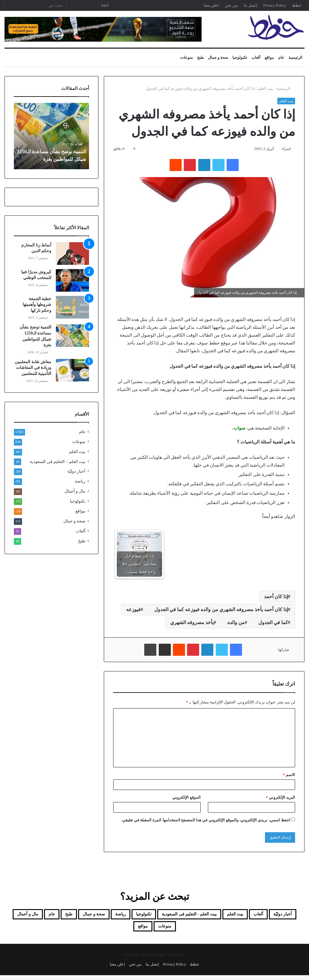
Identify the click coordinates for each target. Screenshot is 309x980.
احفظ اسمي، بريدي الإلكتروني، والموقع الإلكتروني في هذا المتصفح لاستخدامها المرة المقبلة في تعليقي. (206, 820)
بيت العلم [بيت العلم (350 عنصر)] (220, 915)
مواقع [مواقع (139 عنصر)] (95, 930)
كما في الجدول (273, 622)
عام (281, 57)
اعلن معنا (211, 5)
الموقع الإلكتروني (186, 797)
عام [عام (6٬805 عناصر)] (194, 930)
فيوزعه (133, 609)
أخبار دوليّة (76, 471)
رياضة (80, 481)
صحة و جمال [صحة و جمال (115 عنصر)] (28, 915)
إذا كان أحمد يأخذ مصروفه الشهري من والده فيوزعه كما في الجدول (221, 609)
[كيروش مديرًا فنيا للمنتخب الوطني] (72, 280)
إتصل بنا (250, 5)
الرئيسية (295, 57)
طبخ (200, 57)
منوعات (186, 57)
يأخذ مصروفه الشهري (192, 622)
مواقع (269, 57)
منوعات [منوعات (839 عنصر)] (124, 930)
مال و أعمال (75, 491)
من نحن (231, 5)
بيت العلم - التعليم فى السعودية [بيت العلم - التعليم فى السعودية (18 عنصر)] (157, 915)
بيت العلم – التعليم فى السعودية (58, 461)
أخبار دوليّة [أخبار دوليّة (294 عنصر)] (284, 915)
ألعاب (256, 57)
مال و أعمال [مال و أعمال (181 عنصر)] (162, 930)
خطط (297, 5)
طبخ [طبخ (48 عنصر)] (216, 930)
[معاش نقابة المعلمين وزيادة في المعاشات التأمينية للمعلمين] (72, 370)
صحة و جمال (218, 57)
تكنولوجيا (240, 57)
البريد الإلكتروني (280, 797)
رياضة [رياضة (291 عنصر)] (64, 915)
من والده (236, 622)
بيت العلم (266, 89)
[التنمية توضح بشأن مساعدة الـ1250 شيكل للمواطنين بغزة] (72, 336)
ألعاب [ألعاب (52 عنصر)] (252, 915)
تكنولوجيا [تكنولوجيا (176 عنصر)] (94, 915)
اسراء (286, 149)
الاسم (289, 775)
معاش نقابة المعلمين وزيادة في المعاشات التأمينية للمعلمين (33, 368)
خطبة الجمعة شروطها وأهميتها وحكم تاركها (37, 305)
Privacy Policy (275, 5)
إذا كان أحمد (276, 596)
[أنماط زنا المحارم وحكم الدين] (72, 254)
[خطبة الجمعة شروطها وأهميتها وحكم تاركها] (72, 307)
